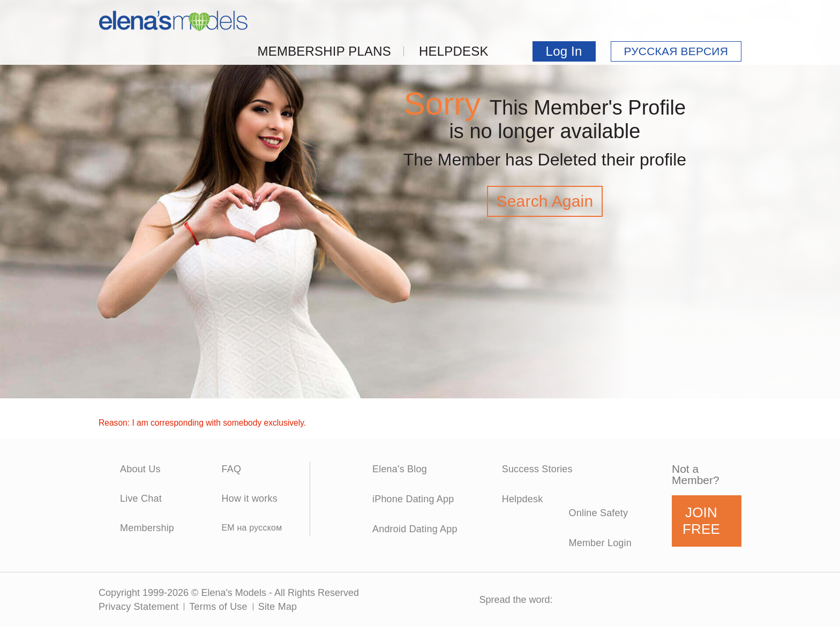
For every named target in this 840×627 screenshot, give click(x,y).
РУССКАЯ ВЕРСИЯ (676, 51)
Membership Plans (325, 51)
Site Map (278, 607)
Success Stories (537, 469)
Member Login (600, 543)
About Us (140, 469)
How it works (249, 498)
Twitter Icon (613, 600)
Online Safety (599, 513)
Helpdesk (454, 51)
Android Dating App (415, 529)
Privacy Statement (138, 607)
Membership (147, 528)
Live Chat (141, 498)
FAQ (231, 469)
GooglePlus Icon (689, 600)
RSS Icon (727, 600)
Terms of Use (218, 607)
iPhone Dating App (413, 499)
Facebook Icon (575, 600)
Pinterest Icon (651, 600)
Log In (564, 51)
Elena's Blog (400, 469)
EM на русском (252, 528)
